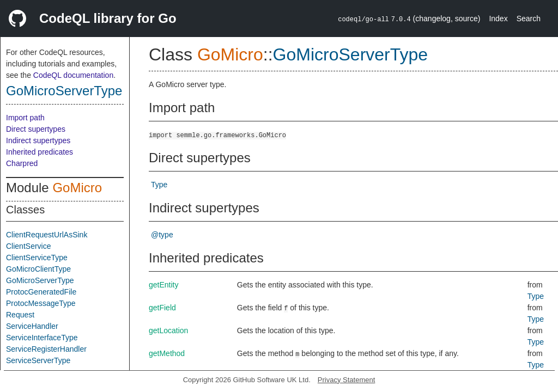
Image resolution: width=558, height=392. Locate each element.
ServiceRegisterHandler (46, 349)
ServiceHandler (32, 326)
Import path (25, 118)
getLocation (168, 330)
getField (162, 308)
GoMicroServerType (64, 91)
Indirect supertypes (38, 140)
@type (162, 235)
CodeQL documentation (73, 75)
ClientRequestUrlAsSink (47, 235)
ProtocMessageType (41, 303)
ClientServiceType (37, 258)
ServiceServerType (38, 360)
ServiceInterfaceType (42, 338)
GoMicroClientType (38, 269)
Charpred (22, 163)
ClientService (28, 246)
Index (498, 19)
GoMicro (77, 188)
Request (20, 315)
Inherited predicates (40, 152)
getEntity (163, 285)
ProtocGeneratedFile (41, 292)
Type (159, 185)
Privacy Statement (347, 380)
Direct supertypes (36, 129)
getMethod (167, 353)
